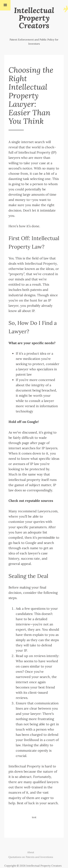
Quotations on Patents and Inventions (31, 857)
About (31, 852)
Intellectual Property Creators (34, 18)
